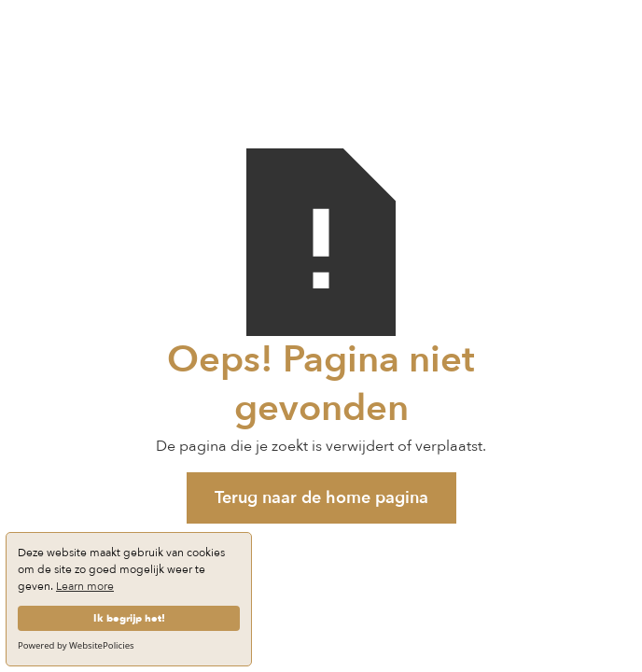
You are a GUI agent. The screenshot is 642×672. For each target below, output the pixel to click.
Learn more (85, 586)
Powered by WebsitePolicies (76, 645)
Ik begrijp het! (129, 618)
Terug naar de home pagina (321, 498)
